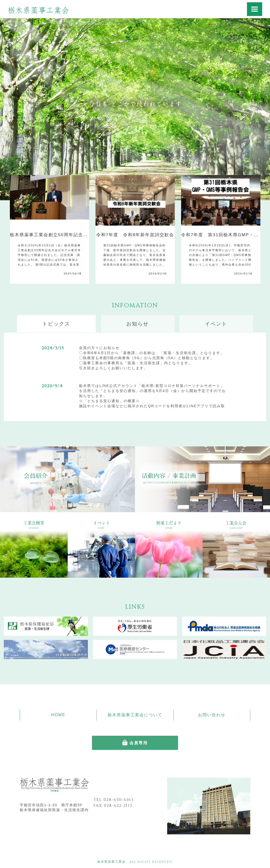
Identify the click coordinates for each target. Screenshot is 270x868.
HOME (58, 715)
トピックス (56, 324)
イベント (216, 324)
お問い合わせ (212, 715)
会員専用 (139, 743)
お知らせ (138, 324)
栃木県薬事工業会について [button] (135, 715)
